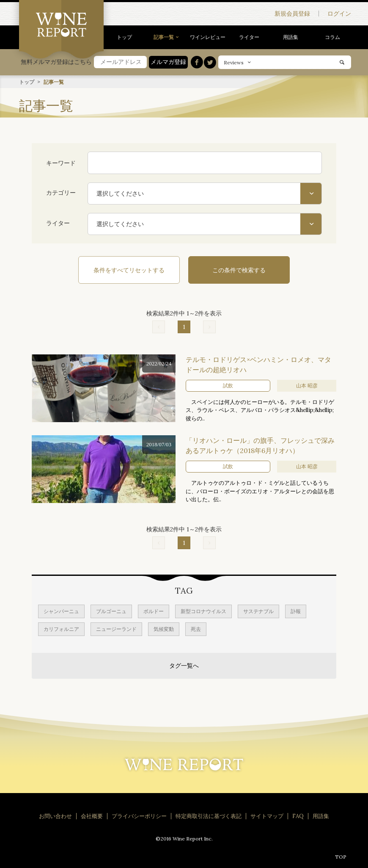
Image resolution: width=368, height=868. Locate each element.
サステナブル (258, 611)
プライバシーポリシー (139, 816)
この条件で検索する (239, 270)
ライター (249, 37)
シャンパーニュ (61, 611)
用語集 (291, 37)
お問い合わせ (55, 816)
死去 (196, 629)
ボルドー (154, 611)
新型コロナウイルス (203, 611)
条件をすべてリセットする (129, 270)
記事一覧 (164, 37)
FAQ (298, 816)
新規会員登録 (292, 14)
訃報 (296, 611)
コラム (332, 37)
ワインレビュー (208, 37)
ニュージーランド (116, 629)
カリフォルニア (61, 629)
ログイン (339, 14)
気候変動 (164, 629)
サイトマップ (267, 816)
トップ (124, 37)
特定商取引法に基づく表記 (209, 816)
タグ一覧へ (184, 665)
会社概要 (92, 816)
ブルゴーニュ (111, 611)
